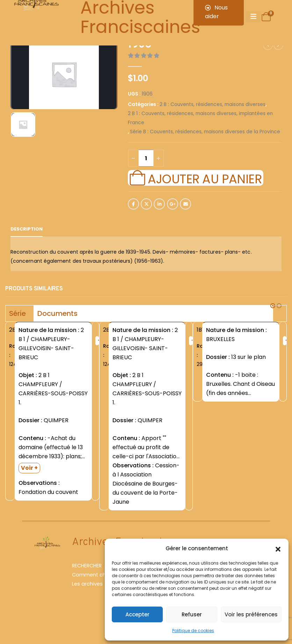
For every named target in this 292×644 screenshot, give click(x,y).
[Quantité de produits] (146, 158)
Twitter (146, 204)
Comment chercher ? (99, 575)
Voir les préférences (251, 614)
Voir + (29, 468)
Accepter (137, 614)
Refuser (192, 614)
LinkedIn (159, 204)
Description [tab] (27, 229)
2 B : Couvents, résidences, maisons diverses (213, 104)
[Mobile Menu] (253, 17)
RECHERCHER (87, 566)
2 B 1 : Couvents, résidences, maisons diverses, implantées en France (200, 118)
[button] (278, 549)
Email (185, 204)
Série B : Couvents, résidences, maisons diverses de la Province (205, 132)
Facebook (133, 204)
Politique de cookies (193, 631)
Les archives (87, 584)
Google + (173, 204)
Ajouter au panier (205, 178)
